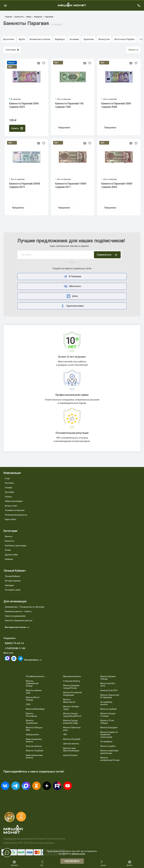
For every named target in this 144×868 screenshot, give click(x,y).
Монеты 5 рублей (108, 709)
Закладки (9, 585)
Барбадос (60, 39)
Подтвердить (72, 861)
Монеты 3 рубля (108, 746)
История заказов (13, 581)
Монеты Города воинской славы (71, 722)
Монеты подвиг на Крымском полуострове (109, 735)
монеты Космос (70, 755)
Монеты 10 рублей (34, 751)
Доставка (9, 492)
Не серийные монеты (106, 703)
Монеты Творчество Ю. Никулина (110, 696)
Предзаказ (64, 128)
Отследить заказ (13, 590)
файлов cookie (78, 854)
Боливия (74, 39)
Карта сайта (11, 519)
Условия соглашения (15, 510)
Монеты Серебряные (32, 722)
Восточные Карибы (125, 39)
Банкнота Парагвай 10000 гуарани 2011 (71, 185)
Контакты (9, 483)
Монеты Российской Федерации (72, 694)
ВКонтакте (72, 286)
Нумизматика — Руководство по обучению (25, 607)
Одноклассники (72, 306)
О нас (7, 478)
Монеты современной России (32, 683)
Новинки (9, 559)
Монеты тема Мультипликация (71, 750)
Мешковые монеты (72, 676)
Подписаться (107, 255)
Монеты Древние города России (71, 687)
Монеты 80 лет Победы (33, 699)
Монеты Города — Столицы (109, 715)
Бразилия (89, 39)
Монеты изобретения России (110, 759)
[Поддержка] (139, 5)
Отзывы (9, 488)
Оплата (8, 497)
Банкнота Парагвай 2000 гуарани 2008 (116, 105)
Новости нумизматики (15, 616)
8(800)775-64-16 (14, 643)
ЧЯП (65, 735)
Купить (17, 128)
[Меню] (5, 5)
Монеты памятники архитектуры (109, 752)
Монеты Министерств (69, 701)
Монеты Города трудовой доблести (72, 715)
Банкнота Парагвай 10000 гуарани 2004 (117, 185)
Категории (12, 50)
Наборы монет (33, 735)
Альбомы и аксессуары (16, 546)
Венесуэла (104, 39)
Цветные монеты (71, 744)
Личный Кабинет (13, 576)
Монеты (9, 536)
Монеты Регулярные (31, 715)
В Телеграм (72, 276)
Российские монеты (35, 676)
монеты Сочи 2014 (109, 690)
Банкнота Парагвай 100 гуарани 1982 (69, 105)
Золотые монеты (34, 746)
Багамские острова (40, 39)
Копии (8, 550)
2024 (28, 704)
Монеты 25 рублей (72, 739)
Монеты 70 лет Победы (107, 722)
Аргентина (9, 39)
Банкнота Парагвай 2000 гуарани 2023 (24, 105)
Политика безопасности (16, 515)
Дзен (72, 296)
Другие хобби (11, 555)
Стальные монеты (72, 681)
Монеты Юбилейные (35, 709)
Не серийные (106, 742)
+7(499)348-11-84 (15, 648)
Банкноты (9, 541)
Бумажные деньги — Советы (18, 611)
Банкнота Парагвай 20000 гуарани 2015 (25, 185)
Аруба (22, 39)
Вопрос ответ (11, 506)
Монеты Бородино (109, 728)
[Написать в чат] (7, 853)
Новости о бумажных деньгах (19, 621)
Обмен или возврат (14, 501)
